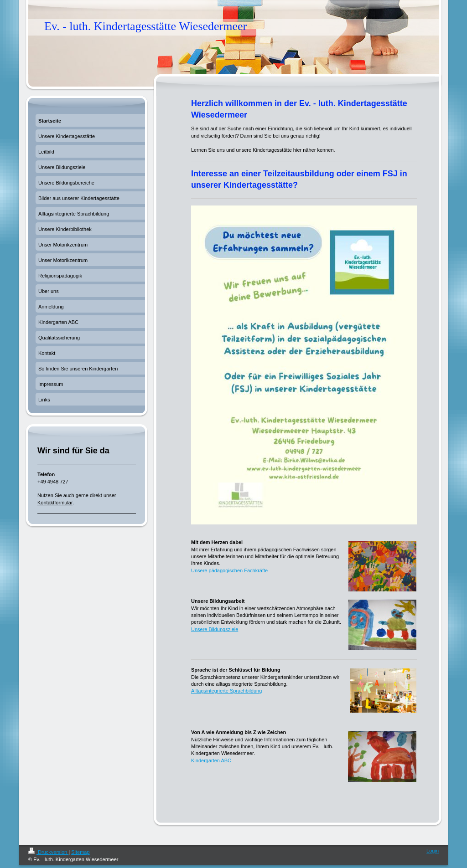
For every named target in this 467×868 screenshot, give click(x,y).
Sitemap (80, 852)
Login (433, 851)
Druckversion (48, 852)
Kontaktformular (55, 503)
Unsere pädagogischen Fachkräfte (229, 570)
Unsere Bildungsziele (215, 629)
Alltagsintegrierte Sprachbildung (226, 691)
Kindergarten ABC (211, 760)
